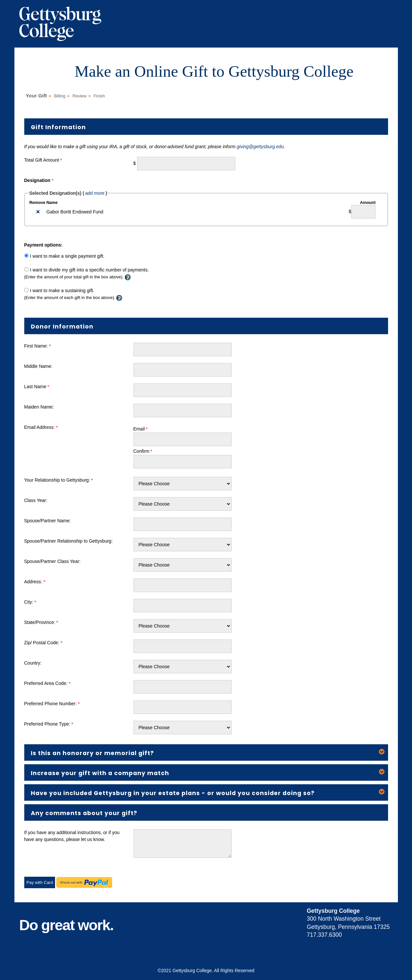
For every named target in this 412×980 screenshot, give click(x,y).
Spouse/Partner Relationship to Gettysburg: (69, 541)
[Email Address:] (183, 439)
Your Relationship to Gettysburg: (59, 480)
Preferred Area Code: (47, 683)
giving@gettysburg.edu (260, 147)
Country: (33, 663)
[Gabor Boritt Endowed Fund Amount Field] (363, 212)
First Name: (38, 346)
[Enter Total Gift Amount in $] (186, 164)
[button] (206, 752)
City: (30, 602)
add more (95, 193)
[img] (38, 212)
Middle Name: (38, 366)
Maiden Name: (39, 407)
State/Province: (41, 622)
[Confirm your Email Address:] (183, 462)
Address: (35, 582)
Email (141, 429)
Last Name (37, 387)
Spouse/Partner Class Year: (52, 561)
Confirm (143, 451)
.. (23, 941)
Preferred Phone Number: (52, 704)
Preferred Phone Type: (49, 724)
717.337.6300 (324, 935)
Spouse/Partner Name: (48, 521)
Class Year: (36, 500)
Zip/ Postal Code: (43, 643)
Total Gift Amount (43, 160)
